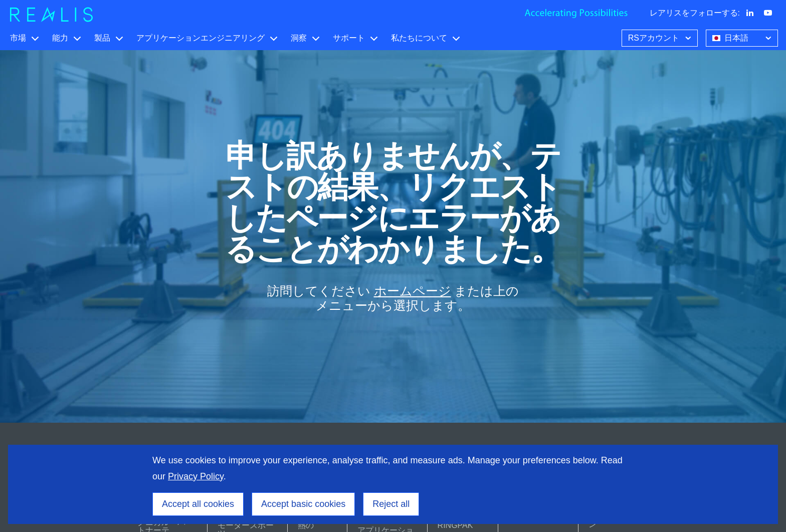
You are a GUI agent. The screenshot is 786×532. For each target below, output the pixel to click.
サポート (349, 38)
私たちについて (419, 38)
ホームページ (413, 291)
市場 (18, 38)
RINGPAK (455, 525)
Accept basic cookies (303, 504)
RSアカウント (661, 37)
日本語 (743, 37)
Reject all (391, 504)
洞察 (299, 38)
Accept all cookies (198, 504)
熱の (306, 525)
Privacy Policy (196, 476)
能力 (60, 38)
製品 (102, 38)
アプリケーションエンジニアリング (201, 38)
